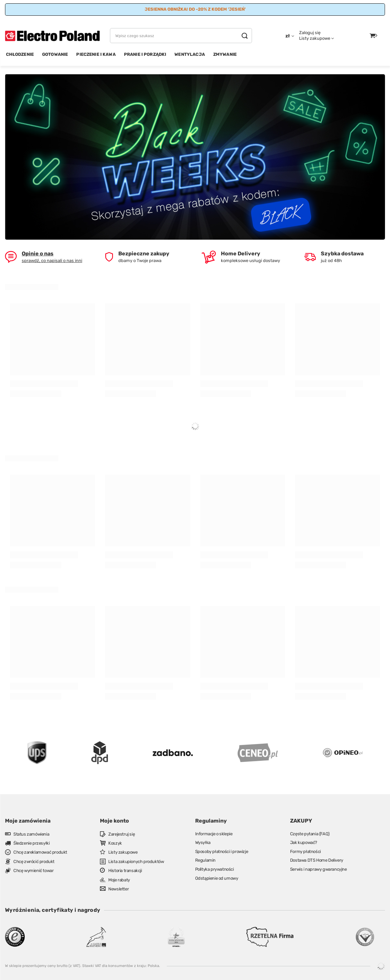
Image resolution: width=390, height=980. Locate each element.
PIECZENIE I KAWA (96, 54)
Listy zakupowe (315, 38)
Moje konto (114, 821)
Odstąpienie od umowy (217, 878)
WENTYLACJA (190, 54)
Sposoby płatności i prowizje (222, 851)
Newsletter (118, 889)
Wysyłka (203, 842)
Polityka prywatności (215, 869)
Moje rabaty (119, 880)
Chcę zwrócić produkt (34, 862)
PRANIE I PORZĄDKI (145, 54)
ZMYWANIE (225, 54)
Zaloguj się (310, 33)
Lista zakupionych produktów (136, 862)
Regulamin (205, 860)
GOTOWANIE (55, 54)
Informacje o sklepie (214, 834)
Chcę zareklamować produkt (40, 852)
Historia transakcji (125, 871)
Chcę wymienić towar (33, 871)
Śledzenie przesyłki (31, 843)
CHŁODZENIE (20, 54)
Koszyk (115, 843)
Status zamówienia (31, 834)
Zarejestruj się (121, 834)
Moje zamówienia (28, 821)
